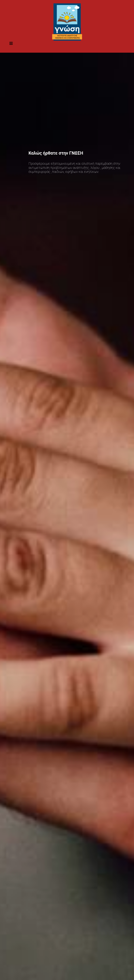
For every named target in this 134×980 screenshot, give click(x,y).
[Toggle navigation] (11, 44)
